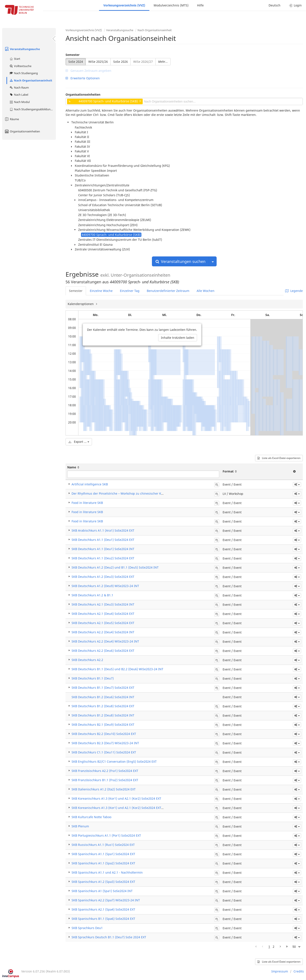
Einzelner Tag (130, 291)
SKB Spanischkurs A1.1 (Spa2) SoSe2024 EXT (103, 863)
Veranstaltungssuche (22, 49)
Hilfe (200, 5)
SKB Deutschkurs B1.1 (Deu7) (93, 678)
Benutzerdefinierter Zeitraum (168, 291)
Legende (294, 291)
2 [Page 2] (274, 947)
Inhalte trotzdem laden (178, 338)
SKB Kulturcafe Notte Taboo (91, 817)
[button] (297, 485)
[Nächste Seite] (280, 947)
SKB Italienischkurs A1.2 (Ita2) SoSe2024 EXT (104, 789)
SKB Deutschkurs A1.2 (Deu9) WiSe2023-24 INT (105, 586)
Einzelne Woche (101, 291)
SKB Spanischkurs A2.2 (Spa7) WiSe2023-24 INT (106, 900)
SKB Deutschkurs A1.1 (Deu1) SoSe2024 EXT (103, 540)
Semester (73, 55)
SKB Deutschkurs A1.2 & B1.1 (92, 595)
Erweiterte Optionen (83, 78)
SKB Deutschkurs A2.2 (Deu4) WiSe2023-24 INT (105, 641)
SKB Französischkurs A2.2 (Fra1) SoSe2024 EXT (105, 771)
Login (295, 5)
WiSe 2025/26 (98, 62)
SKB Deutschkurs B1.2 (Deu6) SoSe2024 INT (103, 697)
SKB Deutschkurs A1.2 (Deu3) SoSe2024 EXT (103, 577)
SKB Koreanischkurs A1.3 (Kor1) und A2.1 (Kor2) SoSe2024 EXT (116, 798)
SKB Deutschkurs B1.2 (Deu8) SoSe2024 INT (103, 715)
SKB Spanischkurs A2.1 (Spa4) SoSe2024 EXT (103, 909)
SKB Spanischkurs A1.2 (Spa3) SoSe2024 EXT (103, 882)
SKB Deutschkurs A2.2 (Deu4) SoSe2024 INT (103, 632)
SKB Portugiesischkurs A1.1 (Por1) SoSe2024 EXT (106, 835)
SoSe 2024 (76, 62)
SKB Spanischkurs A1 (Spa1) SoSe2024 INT (102, 891)
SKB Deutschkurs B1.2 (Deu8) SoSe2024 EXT (103, 706)
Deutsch (275, 5)
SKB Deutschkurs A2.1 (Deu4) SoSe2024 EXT (103, 614)
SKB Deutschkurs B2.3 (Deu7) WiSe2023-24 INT (105, 743)
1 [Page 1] (269, 947)
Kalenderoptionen (81, 304)
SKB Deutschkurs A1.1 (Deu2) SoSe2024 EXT (103, 558)
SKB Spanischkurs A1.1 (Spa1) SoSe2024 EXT (103, 854)
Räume (12, 119)
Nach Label (19, 95)
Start (15, 59)
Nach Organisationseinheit (31, 80)
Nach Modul (19, 102)
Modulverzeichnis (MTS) (171, 5)
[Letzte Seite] (287, 947)
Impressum (280, 971)
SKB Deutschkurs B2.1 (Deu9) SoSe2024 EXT (103, 725)
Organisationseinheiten (22, 131)
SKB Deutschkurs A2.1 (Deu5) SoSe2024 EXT (103, 623)
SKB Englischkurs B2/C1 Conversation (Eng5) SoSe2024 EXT (114, 761)
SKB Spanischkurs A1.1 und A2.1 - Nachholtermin (107, 872)
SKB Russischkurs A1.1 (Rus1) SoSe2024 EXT (103, 845)
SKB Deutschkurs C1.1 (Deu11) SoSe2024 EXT (104, 752)
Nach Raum (19, 87)
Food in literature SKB (87, 503)
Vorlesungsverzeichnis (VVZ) (124, 5)
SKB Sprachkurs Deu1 (87, 928)
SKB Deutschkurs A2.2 (87, 660)
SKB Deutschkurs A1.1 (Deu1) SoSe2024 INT (103, 549)
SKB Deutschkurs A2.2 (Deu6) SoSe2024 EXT (103, 651)
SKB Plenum (80, 826)
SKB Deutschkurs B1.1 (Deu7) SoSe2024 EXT (103, 688)
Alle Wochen (206, 291)
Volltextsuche (20, 66)
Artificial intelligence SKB (90, 484)
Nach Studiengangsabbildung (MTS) (33, 109)
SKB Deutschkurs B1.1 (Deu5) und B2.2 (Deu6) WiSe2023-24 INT (117, 669)
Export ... (79, 442)
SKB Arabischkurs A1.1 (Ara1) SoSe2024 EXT (103, 530)
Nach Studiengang (24, 73)
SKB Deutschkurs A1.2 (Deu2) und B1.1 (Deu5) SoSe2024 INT (115, 567)
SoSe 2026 (121, 62)
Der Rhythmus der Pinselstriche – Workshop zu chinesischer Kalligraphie (124, 493)
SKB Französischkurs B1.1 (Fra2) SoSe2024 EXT (105, 780)
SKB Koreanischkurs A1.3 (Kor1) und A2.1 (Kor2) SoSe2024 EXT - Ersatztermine (128, 808)
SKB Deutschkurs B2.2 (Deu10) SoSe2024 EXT (104, 734)
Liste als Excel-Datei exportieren (279, 458)
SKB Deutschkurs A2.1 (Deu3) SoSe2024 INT (103, 604)
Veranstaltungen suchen (181, 261)
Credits (299, 971)
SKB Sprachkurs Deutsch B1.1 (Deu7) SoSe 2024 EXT (109, 937)
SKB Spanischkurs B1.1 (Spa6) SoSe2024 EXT (103, 919)
